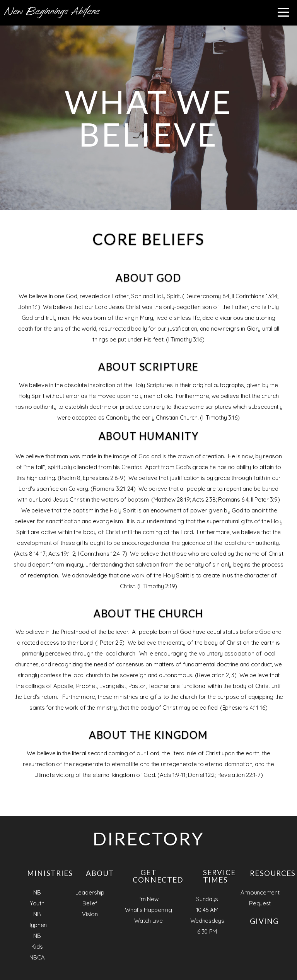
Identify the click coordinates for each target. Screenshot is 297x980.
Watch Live (148, 921)
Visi (86, 914)
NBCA (37, 957)
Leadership (90, 892)
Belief (90, 903)
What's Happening (148, 910)
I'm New (148, 899)
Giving (264, 921)
